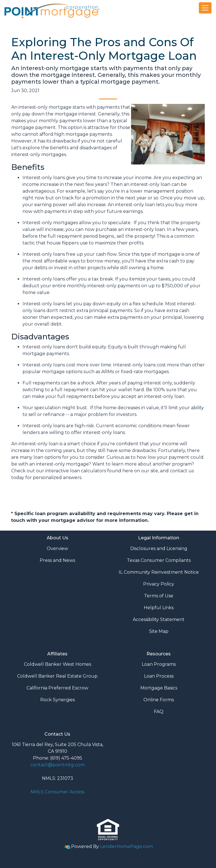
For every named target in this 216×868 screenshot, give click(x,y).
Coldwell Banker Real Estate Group (57, 676)
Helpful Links (159, 608)
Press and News (57, 560)
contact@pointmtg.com (58, 765)
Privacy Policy (159, 584)
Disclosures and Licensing (159, 548)
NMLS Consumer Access (57, 792)
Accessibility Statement (159, 619)
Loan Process (159, 676)
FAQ (159, 712)
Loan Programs (159, 664)
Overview (57, 548)
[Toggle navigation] (205, 8)
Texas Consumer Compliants (159, 560)
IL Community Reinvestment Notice (159, 572)
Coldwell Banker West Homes (58, 664)
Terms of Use (159, 596)
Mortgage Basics (159, 688)
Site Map (159, 631)
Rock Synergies (58, 700)
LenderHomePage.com (126, 846)
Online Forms (159, 700)
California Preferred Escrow (57, 688)
